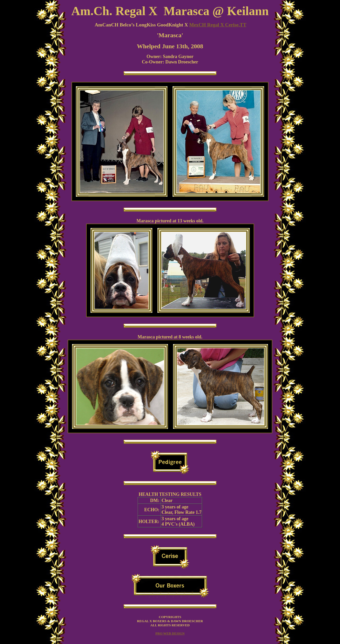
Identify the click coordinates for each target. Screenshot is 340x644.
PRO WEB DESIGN (170, 633)
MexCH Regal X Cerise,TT (218, 25)
